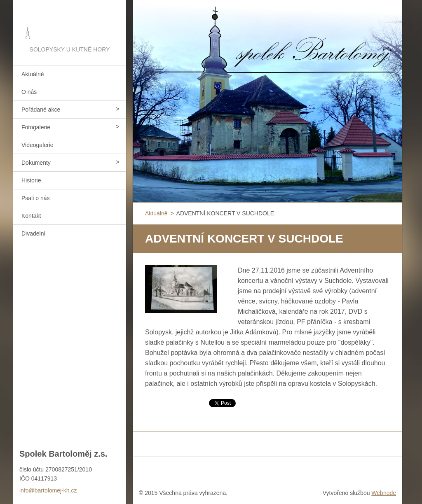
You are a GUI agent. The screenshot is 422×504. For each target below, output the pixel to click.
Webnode (384, 493)
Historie (31, 180)
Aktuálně (33, 74)
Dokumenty (36, 163)
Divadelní (33, 233)
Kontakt (31, 216)
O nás (29, 92)
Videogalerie (38, 145)
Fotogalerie (36, 127)
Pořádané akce (41, 110)
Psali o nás (35, 198)
